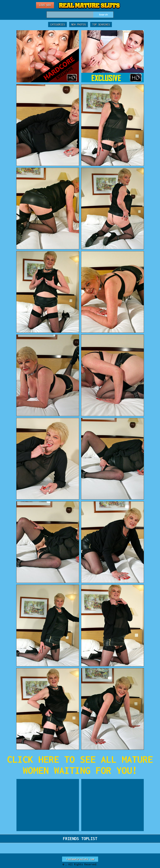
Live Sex (45, 5)
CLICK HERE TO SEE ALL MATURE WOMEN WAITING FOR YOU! (80, 765)
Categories (57, 24)
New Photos (79, 24)
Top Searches (101, 24)
